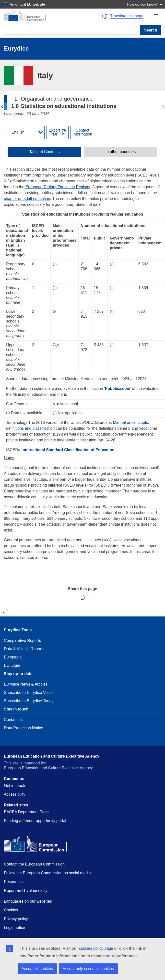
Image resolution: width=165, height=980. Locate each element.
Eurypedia (13, 657)
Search (151, 30)
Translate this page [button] (127, 16)
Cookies (11, 910)
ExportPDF (54, 132)
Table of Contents (44, 152)
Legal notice (14, 928)
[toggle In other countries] (121, 152)
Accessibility (15, 794)
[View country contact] (83, 132)
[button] (156, 16)
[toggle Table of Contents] (44, 152)
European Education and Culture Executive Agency (52, 756)
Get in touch (14, 786)
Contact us (13, 720)
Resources (13, 882)
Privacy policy (16, 919)
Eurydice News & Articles (26, 684)
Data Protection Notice (24, 728)
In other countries (121, 152)
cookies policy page (96, 948)
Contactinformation (82, 132)
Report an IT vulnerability (26, 891)
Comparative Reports (22, 641)
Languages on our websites (28, 901)
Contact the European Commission (34, 864)
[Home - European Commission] (48, 16)
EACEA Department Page (26, 812)
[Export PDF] (58, 132)
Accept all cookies (37, 969)
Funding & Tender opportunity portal (35, 821)
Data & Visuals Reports (24, 649)
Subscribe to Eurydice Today (29, 701)
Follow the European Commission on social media (47, 873)
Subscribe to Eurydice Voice (28, 693)
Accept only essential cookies (88, 969)
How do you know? (145, 4)
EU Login (12, 665)
